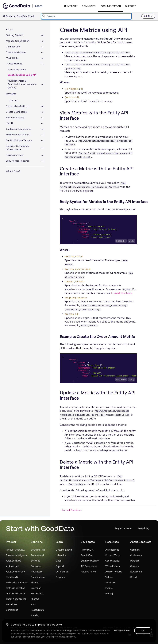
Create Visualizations (17, 103)
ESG (33, 604)
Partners (135, 561)
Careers (135, 566)
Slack (59, 561)
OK (143, 631)
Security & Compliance (12, 607)
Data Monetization (16, 593)
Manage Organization (18, 41)
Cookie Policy (21, 637)
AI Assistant (12, 566)
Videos (109, 577)
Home (9, 29)
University (71, 6)
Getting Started (14, 35)
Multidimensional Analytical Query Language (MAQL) (22, 82)
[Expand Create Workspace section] (42, 53)
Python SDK (87, 550)
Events (109, 588)
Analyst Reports (114, 572)
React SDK (86, 555)
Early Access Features (18, 157)
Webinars (110, 583)
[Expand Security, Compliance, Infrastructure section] (42, 145)
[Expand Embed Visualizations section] (42, 132)
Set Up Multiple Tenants (19, 137)
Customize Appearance (18, 126)
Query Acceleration (16, 599)
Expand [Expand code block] (120, 241)
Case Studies (112, 561)
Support (131, 6)
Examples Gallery (90, 561)
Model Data (12, 58)
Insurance (36, 588)
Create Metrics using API (22, 75)
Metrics (14, 97)
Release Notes (88, 572)
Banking (35, 615)
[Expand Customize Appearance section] (42, 126)
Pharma (35, 599)
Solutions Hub (38, 550)
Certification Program (62, 574)
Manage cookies (122, 630)
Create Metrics (14, 64)
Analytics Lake (14, 561)
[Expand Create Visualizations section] (42, 103)
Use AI (9, 120)
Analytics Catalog (15, 114)
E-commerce (38, 577)
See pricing (143, 528)
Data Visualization (15, 588)
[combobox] (86, 16)
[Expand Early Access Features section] (42, 158)
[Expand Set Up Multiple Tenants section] (42, 137)
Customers (136, 555)
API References (89, 566)
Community (89, 6)
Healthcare (37, 572)
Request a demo (123, 528)
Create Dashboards (16, 109)
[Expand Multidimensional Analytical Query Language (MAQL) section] (42, 83)
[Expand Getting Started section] (42, 36)
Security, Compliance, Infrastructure (18, 144)
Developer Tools (15, 152)
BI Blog (109, 593)
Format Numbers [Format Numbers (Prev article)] (70, 510)
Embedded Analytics (17, 583)
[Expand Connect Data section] (42, 47)
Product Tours (113, 555)
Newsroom (136, 572)
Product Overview (15, 550)
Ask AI (148, 16)
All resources (112, 550)
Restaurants (37, 610)
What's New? (13, 168)
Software (36, 566)
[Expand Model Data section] (42, 58)
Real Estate (37, 593)
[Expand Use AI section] (42, 120)
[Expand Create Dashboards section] (42, 109)
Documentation (111, 6)
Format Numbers (17, 69)
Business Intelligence (17, 555)
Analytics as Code (15, 572)
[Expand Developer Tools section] (42, 152)
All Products (9, 16)
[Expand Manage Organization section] (42, 41)
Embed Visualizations (17, 131)
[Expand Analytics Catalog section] (42, 115)
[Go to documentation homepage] (16, 6)
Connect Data (13, 47)
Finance (35, 583)
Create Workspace (16, 52)
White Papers (113, 566)
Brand (133, 577)
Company (135, 550)
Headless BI (12, 577)
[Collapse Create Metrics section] (42, 64)
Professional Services (37, 558)
